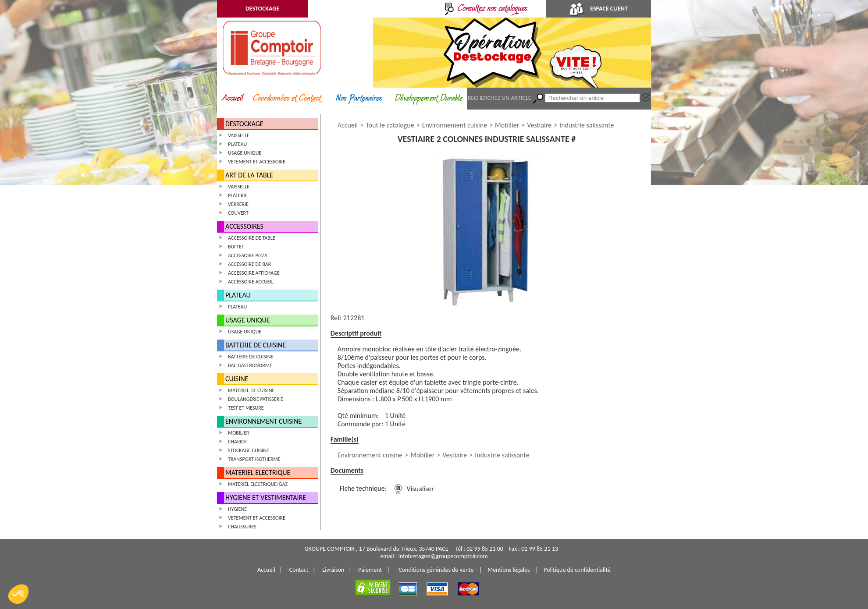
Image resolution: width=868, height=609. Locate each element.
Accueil (348, 125)
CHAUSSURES (242, 527)
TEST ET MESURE (246, 408)
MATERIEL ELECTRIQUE (258, 473)
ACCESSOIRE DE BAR (249, 264)
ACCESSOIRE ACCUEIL (251, 282)
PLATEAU (237, 144)
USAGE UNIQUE (245, 153)
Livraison (333, 570)
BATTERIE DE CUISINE (256, 345)
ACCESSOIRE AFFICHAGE (254, 273)
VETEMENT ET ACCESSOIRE (257, 162)
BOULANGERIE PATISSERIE (256, 399)
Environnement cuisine (455, 125)
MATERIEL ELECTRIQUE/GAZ (258, 484)
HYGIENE (237, 509)
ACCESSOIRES (244, 226)
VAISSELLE (239, 135)
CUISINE (237, 379)
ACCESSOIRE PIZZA (248, 255)
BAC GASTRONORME (250, 365)
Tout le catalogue (390, 125)
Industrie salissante (587, 125)
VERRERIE (238, 204)
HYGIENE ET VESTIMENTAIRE (266, 497)
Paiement (370, 570)
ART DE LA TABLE (249, 175)
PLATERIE (238, 195)
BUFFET (236, 247)
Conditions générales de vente (436, 570)
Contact (299, 570)
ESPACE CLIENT (598, 9)
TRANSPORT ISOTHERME (254, 459)
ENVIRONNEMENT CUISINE (263, 421)
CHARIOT (238, 442)
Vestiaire (539, 125)
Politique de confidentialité (577, 570)
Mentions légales (509, 570)
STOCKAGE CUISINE (249, 450)
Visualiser (413, 489)
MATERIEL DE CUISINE (251, 390)
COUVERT (238, 213)
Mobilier (507, 125)
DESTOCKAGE (262, 9)
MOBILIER (238, 433)
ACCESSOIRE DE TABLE (252, 238)
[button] (18, 594)
